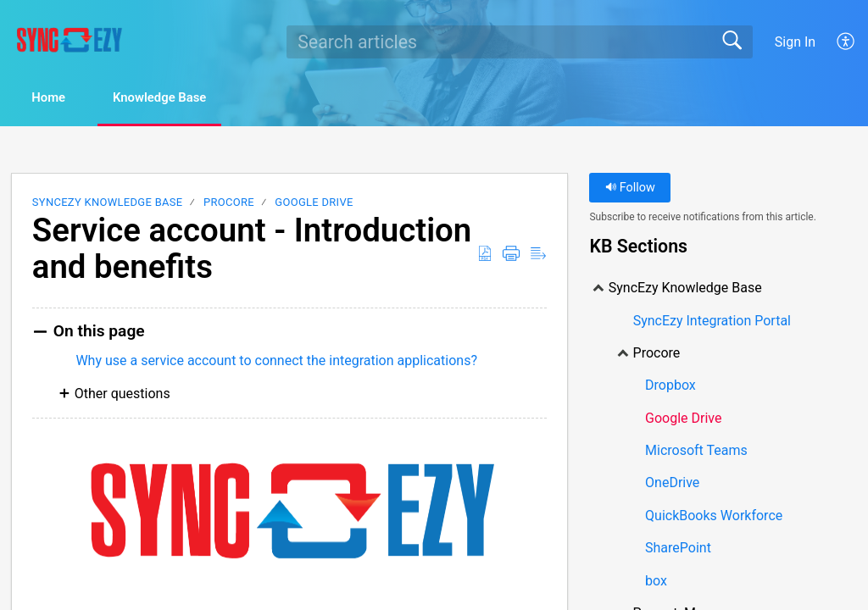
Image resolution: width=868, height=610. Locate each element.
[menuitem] (846, 42)
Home (59, 99)
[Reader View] (538, 255)
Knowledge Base (187, 99)
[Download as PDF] (485, 255)
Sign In (795, 42)
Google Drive (314, 204)
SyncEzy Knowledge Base (108, 204)
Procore (229, 204)
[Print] (511, 255)
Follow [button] (630, 189)
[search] (520, 42)
